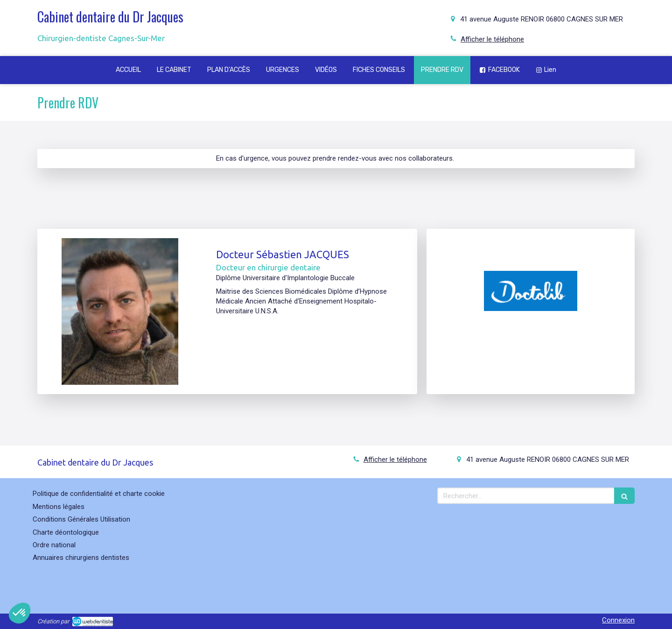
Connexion (618, 620)
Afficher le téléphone (492, 39)
